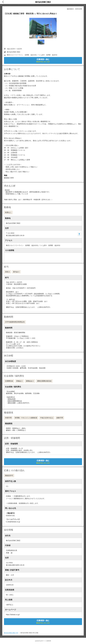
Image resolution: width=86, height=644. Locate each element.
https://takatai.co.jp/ (13, 615)
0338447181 (10, 516)
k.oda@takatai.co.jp (13, 522)
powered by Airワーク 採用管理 (43, 641)
